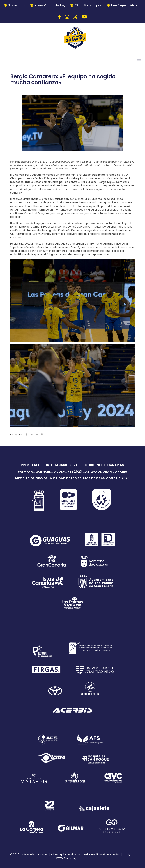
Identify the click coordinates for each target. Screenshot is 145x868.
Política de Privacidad (107, 855)
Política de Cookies (79, 855)
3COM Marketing (66, 858)
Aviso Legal (57, 855)
